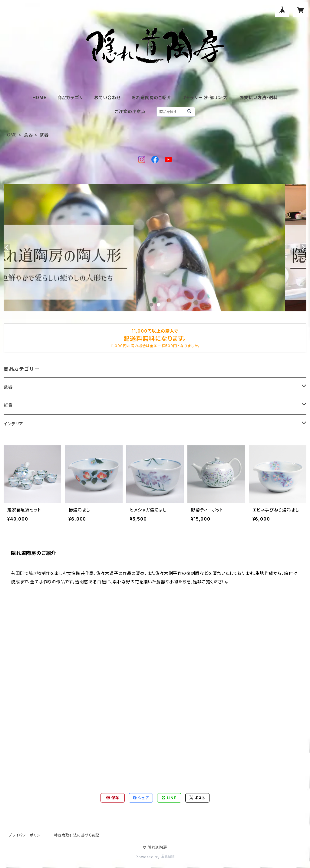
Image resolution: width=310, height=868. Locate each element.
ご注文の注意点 (130, 111)
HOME (40, 97)
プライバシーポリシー (26, 835)
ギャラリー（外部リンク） (206, 97)
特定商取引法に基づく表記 (77, 835)
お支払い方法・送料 (259, 97)
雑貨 (8, 405)
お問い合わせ (107, 97)
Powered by (155, 857)
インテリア (13, 424)
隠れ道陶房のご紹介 (151, 97)
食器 (28, 135)
